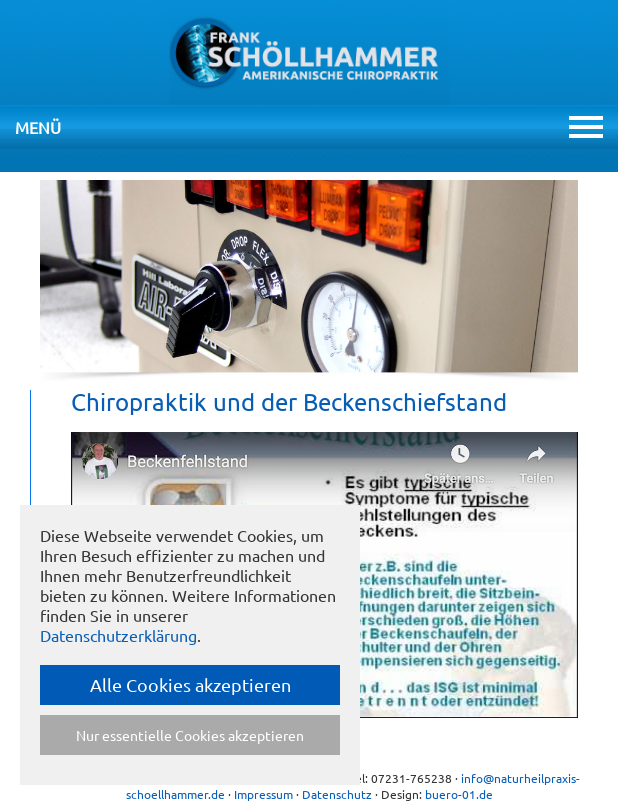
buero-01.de (459, 794)
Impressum (263, 794)
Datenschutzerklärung (118, 635)
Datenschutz (337, 794)
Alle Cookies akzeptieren (190, 684)
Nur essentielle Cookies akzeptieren (190, 735)
